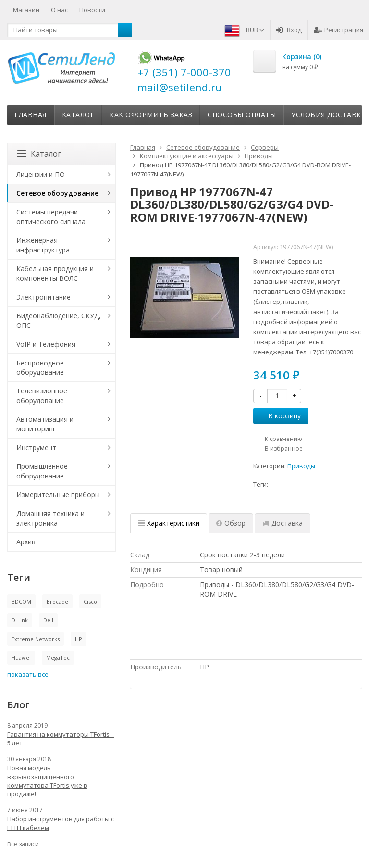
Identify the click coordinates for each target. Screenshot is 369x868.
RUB (255, 30)
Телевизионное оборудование (42, 396)
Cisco (90, 601)
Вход (289, 30)
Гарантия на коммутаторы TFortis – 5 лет (61, 739)
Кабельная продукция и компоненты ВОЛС (55, 273)
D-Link (20, 620)
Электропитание (43, 297)
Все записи (23, 844)
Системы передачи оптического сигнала (51, 217)
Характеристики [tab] (169, 523)
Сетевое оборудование (57, 193)
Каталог (78, 115)
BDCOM (21, 601)
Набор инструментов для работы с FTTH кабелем (61, 823)
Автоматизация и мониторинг (45, 424)
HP (79, 639)
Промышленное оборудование (42, 471)
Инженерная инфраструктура (43, 245)
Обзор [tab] (231, 523)
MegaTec (58, 658)
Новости (92, 10)
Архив (26, 542)
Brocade (57, 601)
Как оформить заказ (151, 115)
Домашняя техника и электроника (50, 518)
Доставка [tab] (283, 523)
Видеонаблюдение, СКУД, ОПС (59, 321)
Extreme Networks (36, 639)
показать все (28, 674)
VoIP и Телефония (46, 344)
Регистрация (338, 30)
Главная (31, 115)
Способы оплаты (242, 115)
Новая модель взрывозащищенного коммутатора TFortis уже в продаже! (47, 781)
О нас (59, 10)
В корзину (279, 416)
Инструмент (36, 447)
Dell (48, 620)
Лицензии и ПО (41, 174)
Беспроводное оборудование (40, 368)
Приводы (301, 466)
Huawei (21, 658)
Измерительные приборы (58, 495)
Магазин (26, 10)
